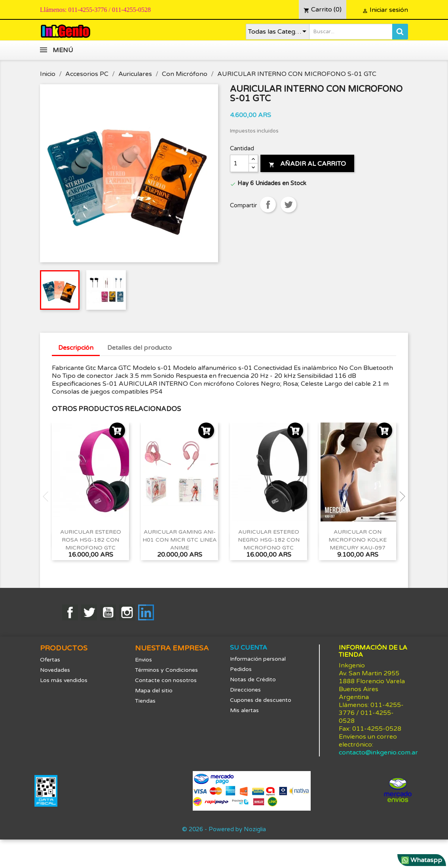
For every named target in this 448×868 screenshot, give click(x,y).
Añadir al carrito (307, 164)
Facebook (70, 612)
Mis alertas (244, 710)
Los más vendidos (64, 680)
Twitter (89, 612)
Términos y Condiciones (166, 670)
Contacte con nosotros (166, 680)
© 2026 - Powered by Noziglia (224, 829)
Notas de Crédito (253, 679)
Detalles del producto (140, 348)
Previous (48, 497)
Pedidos (241, 669)
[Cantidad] (239, 163)
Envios (143, 660)
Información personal (258, 659)
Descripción (76, 348)
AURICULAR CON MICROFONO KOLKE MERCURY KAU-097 (358, 540)
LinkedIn (146, 612)
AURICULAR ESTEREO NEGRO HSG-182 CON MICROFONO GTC (269, 540)
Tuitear (289, 205)
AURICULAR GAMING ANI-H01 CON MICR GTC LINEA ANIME (179, 540)
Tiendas (145, 701)
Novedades (55, 670)
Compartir (268, 205)
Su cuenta (249, 648)
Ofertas (50, 660)
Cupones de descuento (261, 700)
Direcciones (245, 690)
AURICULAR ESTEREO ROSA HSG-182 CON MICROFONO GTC (91, 540)
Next (400, 497)
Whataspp (422, 860)
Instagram (127, 612)
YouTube (108, 612)
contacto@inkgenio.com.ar (378, 752)
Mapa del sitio (154, 691)
